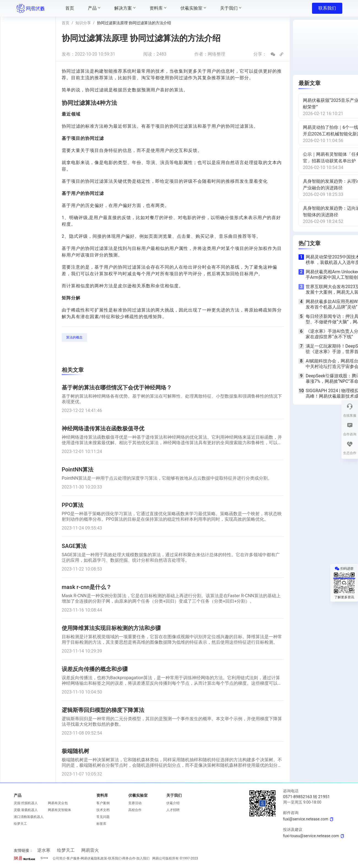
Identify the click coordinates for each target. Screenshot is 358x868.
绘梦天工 (20, 824)
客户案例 (103, 803)
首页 (66, 23)
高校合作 (135, 810)
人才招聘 (173, 810)
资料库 (102, 795)
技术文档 (103, 810)
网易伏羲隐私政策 (94, 858)
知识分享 (83, 23)
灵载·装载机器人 (26, 810)
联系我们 (327, 8)
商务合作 (129, 858)
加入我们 (143, 858)
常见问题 (103, 817)
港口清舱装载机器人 (29, 817)
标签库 (101, 824)
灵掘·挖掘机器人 (26, 803)
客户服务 (73, 858)
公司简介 (59, 858)
